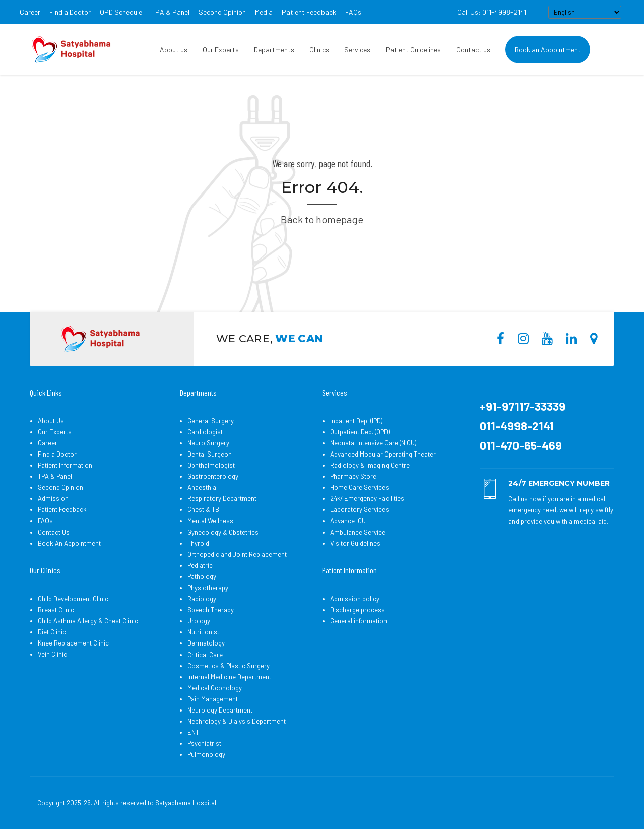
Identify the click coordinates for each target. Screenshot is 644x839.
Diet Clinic (52, 632)
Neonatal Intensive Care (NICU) (373, 443)
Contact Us (54, 532)
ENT (193, 732)
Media (264, 12)
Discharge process (358, 610)
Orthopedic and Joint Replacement (237, 554)
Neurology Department (220, 710)
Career (30, 12)
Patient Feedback (309, 12)
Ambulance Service (358, 532)
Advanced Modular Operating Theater (383, 454)
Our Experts (221, 50)
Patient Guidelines (413, 50)
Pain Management (213, 699)
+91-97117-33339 (523, 406)
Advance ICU (348, 521)
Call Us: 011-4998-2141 (492, 12)
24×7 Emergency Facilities (367, 498)
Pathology (202, 576)
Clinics (319, 50)
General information (359, 621)
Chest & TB (203, 509)
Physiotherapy (208, 588)
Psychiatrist (204, 743)
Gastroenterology (213, 476)
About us (174, 50)
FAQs (353, 12)
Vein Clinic (52, 654)
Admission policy (355, 599)
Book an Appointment (548, 50)
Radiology (202, 599)
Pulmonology (206, 754)
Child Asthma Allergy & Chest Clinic (88, 621)
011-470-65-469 (521, 445)
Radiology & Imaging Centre (370, 465)
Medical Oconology (215, 688)
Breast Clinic (56, 610)
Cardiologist (205, 432)
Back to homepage (322, 219)
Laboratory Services (360, 509)
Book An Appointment (69, 543)
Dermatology (206, 643)
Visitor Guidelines (355, 543)
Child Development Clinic (73, 599)
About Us (51, 421)
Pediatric (200, 565)
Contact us (473, 50)
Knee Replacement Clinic (73, 643)
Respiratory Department (222, 498)
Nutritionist (203, 632)
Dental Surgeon (210, 454)
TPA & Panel (170, 12)
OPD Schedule (121, 12)
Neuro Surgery (208, 443)
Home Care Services (360, 487)
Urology (199, 621)
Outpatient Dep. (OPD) (360, 432)
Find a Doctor (70, 12)
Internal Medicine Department (229, 677)
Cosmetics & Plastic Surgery (229, 666)
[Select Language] (585, 12)
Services (357, 50)
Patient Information (65, 465)
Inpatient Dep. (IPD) (356, 421)
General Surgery (211, 421)
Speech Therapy (211, 610)
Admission (53, 498)
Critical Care (205, 655)
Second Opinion (222, 12)
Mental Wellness (210, 521)
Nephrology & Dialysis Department (237, 721)
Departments (274, 50)
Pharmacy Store (353, 476)
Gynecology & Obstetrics (223, 532)
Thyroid (198, 543)
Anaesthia (202, 487)
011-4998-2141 (517, 426)
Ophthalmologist (211, 465)
